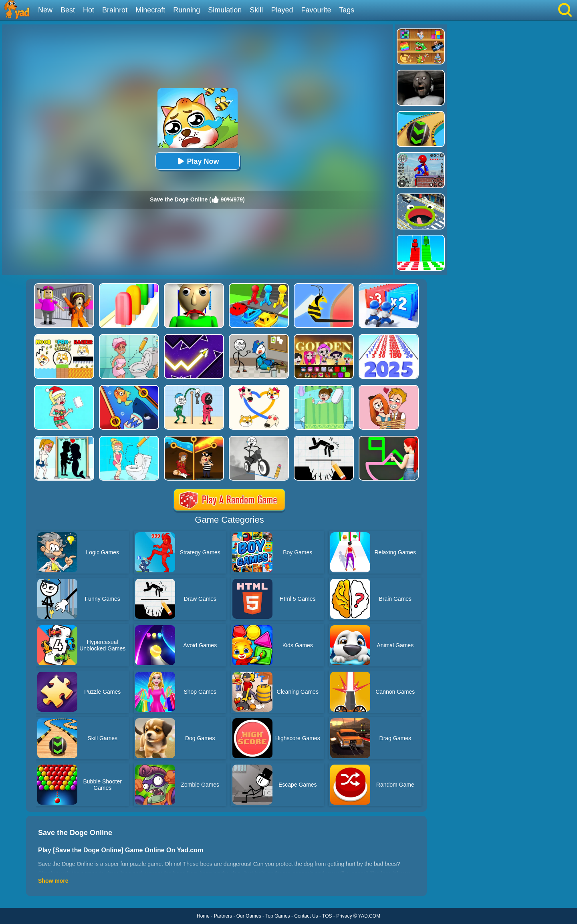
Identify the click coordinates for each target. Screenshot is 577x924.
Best (68, 10)
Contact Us (306, 916)
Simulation (225, 10)
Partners (223, 916)
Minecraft (150, 10)
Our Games (249, 916)
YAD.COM (369, 916)
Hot (89, 10)
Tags (347, 10)
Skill (256, 10)
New (45, 10)
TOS (327, 916)
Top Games (277, 916)
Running (187, 10)
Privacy (344, 916)
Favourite (316, 10)
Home (203, 916)
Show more (53, 881)
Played (282, 10)
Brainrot (115, 10)
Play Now (197, 161)
